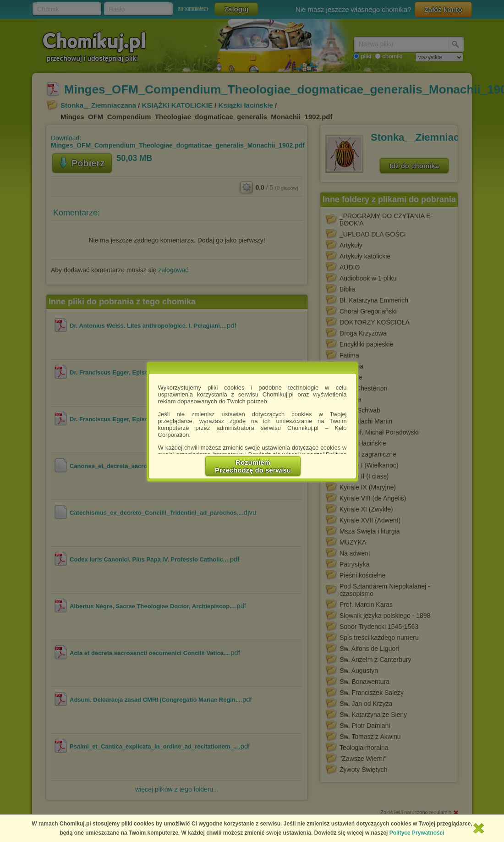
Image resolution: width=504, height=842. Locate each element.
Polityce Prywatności (417, 833)
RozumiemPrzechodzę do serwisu (253, 466)
